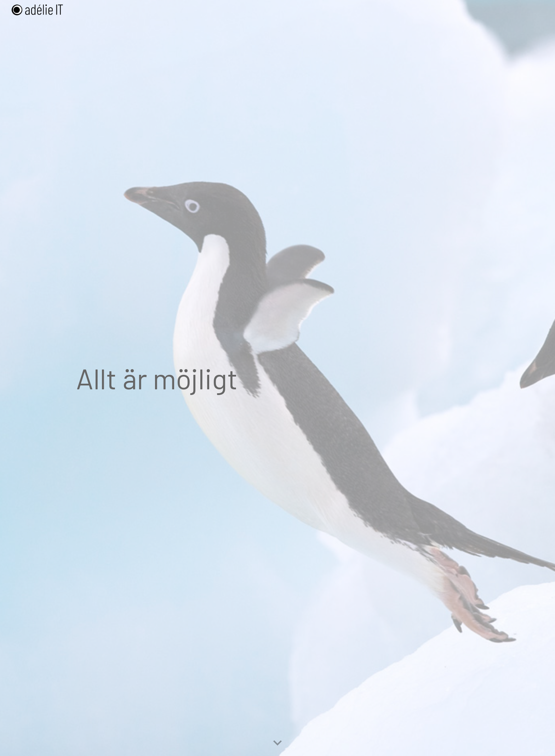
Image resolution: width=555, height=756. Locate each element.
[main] (277, 378)
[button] (277, 743)
